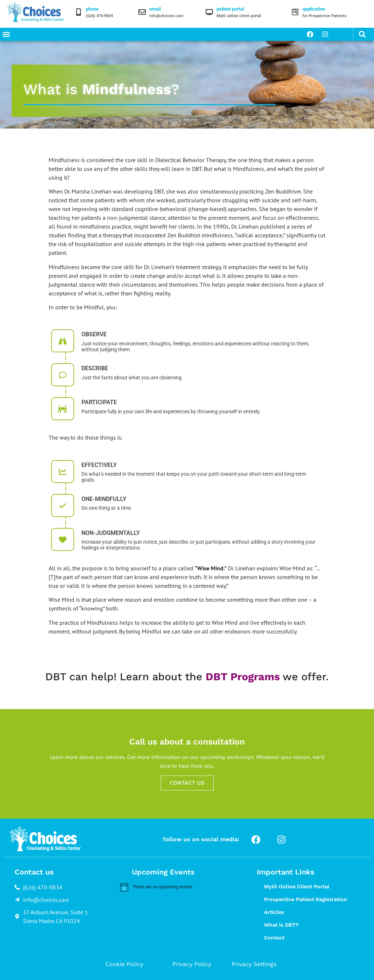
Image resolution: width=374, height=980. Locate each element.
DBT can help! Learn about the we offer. (187, 677)
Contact (274, 938)
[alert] (180, 887)
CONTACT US (187, 783)
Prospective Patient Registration (306, 899)
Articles (274, 912)
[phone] (79, 12)
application (314, 9)
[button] (6, 34)
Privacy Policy (192, 964)
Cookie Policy (124, 964)
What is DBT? (281, 925)
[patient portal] (209, 12)
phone (92, 9)
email (155, 9)
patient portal (230, 9)
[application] (295, 12)
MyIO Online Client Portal (297, 887)
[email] (142, 12)
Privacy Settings (254, 964)
